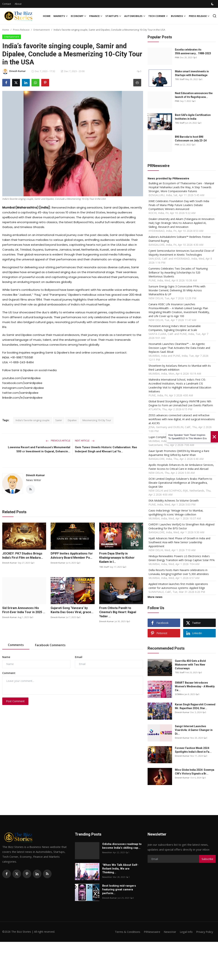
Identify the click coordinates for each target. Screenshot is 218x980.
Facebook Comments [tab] (50, 645)
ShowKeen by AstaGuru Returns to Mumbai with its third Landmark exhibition (180, 368)
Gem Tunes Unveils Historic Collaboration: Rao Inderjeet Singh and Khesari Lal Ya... (106, 449)
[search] (215, 16)
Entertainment (42, 30)
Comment (9, 673)
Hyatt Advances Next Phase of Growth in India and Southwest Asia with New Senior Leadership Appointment (179, 542)
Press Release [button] (199, 16)
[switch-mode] (213, 4)
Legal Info (185, 932)
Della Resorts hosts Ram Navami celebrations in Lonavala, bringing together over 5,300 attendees (179, 572)
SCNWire (179, 694)
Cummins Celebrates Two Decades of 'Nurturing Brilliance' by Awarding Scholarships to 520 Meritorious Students (178, 272)
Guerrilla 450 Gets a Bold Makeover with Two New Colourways (190, 665)
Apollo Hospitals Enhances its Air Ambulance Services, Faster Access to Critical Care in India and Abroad (181, 467)
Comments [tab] (16, 645)
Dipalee (72, 420)
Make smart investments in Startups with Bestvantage (192, 73)
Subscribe (207, 859)
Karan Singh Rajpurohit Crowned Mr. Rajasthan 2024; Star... (195, 706)
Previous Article (58, 441)
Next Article (85, 441)
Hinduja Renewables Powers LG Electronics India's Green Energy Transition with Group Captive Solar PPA (182, 558)
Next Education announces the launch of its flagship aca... (194, 95)
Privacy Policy (204, 932)
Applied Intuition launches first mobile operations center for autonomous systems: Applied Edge (178, 586)
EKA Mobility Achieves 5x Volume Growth (174, 501)
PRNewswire (151, 932)
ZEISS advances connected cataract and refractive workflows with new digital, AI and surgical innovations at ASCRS (182, 419)
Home (47, 16)
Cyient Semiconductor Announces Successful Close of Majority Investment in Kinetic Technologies (181, 253)
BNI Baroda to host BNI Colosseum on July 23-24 (191, 139)
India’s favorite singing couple (33, 420)
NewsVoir (107, 852)
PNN (177, 57)
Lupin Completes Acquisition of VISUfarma (174, 437)
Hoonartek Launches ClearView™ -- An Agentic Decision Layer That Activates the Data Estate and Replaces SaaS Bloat (179, 348)
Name (6, 657)
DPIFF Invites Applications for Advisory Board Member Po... (72, 556)
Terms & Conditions (126, 932)
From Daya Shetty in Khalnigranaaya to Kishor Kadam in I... (117, 558)
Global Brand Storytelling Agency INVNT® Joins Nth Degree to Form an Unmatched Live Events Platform (181, 403)
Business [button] (178, 16)
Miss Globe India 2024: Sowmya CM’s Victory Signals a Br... (195, 772)
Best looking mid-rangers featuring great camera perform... (119, 889)
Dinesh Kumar (35, 475)
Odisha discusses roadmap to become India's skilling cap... (122, 846)
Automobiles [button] (135, 16)
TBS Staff (104, 567)
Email (79, 657)
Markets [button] (61, 16)
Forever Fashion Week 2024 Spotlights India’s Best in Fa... (193, 750)
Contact (7, 4)
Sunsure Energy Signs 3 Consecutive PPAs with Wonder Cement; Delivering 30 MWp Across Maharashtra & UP (177, 290)
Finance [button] (96, 16)
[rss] (47, 874)
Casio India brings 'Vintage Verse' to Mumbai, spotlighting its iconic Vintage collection (176, 512)
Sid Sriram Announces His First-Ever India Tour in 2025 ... (24, 610)
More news (155, 597)
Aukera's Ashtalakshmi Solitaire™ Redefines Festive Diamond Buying (180, 239)
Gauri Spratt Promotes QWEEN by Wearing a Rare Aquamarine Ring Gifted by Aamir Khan (179, 453)
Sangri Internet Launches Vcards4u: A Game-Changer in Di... (194, 730)
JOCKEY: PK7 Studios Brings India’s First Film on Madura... (23, 556)
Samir (59, 420)
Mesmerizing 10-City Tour (97, 420)
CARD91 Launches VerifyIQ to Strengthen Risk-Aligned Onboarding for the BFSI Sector (181, 526)
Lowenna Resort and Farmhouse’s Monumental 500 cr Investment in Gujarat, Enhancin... (39, 449)
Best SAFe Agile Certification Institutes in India (193, 117)
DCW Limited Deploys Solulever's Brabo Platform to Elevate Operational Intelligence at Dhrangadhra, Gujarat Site (180, 483)
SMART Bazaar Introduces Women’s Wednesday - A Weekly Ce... (195, 686)
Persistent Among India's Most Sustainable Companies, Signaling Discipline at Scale (175, 328)
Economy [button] (79, 16)
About (18, 4)
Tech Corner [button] (158, 16)
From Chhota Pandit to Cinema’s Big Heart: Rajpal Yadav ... (118, 612)
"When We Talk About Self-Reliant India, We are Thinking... (120, 869)
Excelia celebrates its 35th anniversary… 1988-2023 (193, 51)
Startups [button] (113, 16)
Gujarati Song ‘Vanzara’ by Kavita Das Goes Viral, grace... (72, 610)
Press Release (21, 30)
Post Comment (15, 701)
